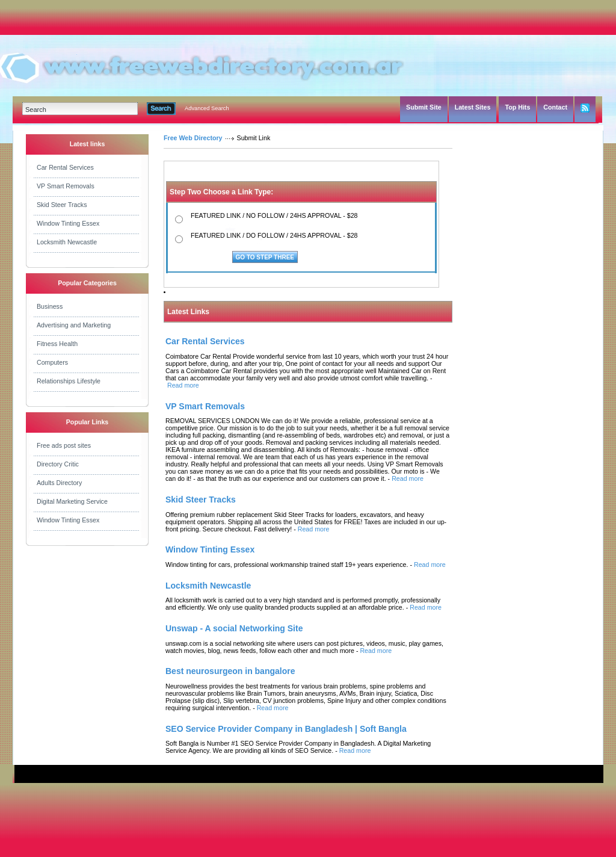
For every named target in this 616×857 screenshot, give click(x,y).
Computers (52, 362)
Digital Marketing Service (72, 501)
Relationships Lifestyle (69, 381)
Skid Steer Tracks (62, 205)
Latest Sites (473, 107)
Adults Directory (59, 483)
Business (50, 306)
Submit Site (424, 107)
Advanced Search (207, 108)
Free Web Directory (193, 138)
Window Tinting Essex (68, 223)
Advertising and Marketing (74, 325)
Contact (555, 107)
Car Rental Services (65, 167)
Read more (183, 385)
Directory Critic (58, 464)
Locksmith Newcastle (67, 242)
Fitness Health (57, 344)
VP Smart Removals (66, 186)
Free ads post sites (64, 445)
